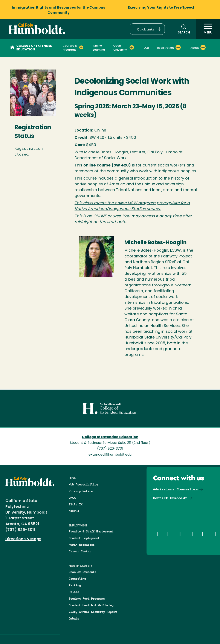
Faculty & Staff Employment (91, 531)
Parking (75, 585)
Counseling (77, 579)
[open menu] (208, 29)
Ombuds (74, 618)
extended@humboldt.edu (110, 455)
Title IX (76, 504)
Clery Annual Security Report (93, 612)
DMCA (72, 498)
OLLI (146, 48)
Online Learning (99, 48)
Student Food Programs (87, 599)
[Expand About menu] (203, 47)
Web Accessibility (83, 484)
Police (74, 592)
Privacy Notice (81, 491)
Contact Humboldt (170, 498)
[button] (147, 29)
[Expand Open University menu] (132, 47)
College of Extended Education (31, 48)
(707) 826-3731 (110, 449)
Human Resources (82, 545)
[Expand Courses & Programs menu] (81, 47)
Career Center (80, 551)
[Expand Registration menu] (178, 47)
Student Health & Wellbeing (91, 605)
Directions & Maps (23, 539)
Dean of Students (82, 572)
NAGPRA (74, 511)
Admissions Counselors (176, 489)
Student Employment (84, 538)
